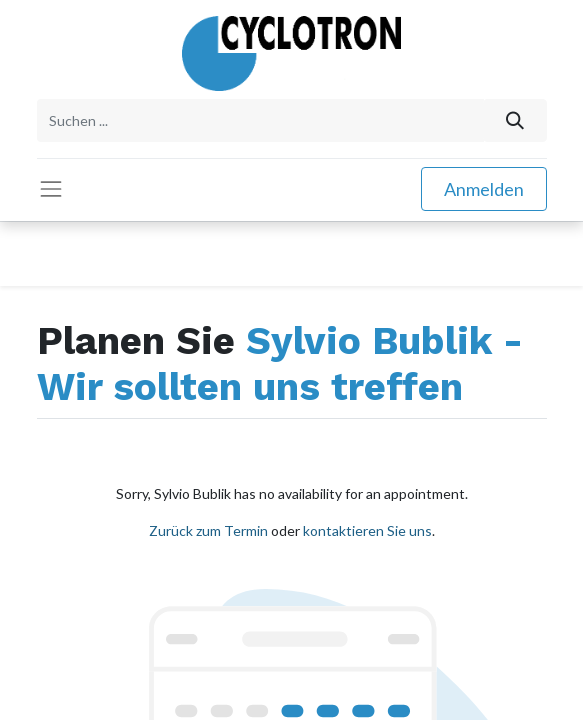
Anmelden (484, 189)
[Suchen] (514, 120)
